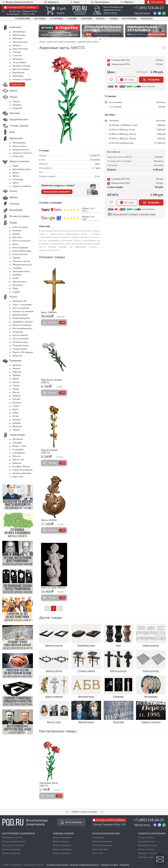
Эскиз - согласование (22, 305)
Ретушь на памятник (22, 325)
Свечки (16, 406)
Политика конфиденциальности (84, 865)
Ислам (15, 416)
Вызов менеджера (71, 822)
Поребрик (17, 275)
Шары (15, 288)
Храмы (16, 389)
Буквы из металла (21, 150)
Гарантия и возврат (109, 865)
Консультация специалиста (57, 192)
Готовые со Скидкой (22, 79)
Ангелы (16, 382)
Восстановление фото (22, 328)
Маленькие (18, 59)
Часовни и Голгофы (21, 66)
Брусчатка (17, 237)
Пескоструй (18, 156)
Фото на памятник (21, 308)
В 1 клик (127, 80)
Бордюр (16, 234)
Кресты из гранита (21, 69)
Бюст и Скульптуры (22, 241)
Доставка (40, 19)
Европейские (18, 73)
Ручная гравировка (21, 318)
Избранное (127, 2)
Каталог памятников (12, 849)
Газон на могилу (20, 254)
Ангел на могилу (20, 227)
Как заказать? (98, 838)
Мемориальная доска (22, 265)
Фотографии (129, 19)
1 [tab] (96, 39)
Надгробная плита (146, 842)
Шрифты (17, 375)
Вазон (15, 244)
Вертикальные (19, 35)
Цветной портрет (20, 315)
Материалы (18, 439)
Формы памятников (62, 853)
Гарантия (86, 19)
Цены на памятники (62, 838)
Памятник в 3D (19, 301)
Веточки (16, 399)
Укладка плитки (20, 349)
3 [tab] (100, 39)
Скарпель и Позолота (22, 153)
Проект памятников (62, 845)
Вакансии (17, 463)
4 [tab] (102, 39)
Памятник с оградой (147, 853)
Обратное (17, 372)
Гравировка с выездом (23, 322)
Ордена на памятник (22, 186)
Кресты (16, 392)
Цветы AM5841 (49, 520)
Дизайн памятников (11, 853)
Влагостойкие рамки (22, 251)
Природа (17, 396)
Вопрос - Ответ (20, 446)
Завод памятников (100, 849)
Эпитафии (17, 443)
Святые (16, 386)
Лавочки (16, 258)
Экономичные (19, 32)
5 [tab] (105, 39)
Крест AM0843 (49, 312)
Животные (17, 426)
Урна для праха (20, 282)
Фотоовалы (18, 285)
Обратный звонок (142, 13)
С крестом (17, 55)
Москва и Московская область (18, 2)
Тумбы (16, 278)
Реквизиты (125, 865)
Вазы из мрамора (20, 248)
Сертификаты (19, 453)
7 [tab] (109, 39)
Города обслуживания (23, 470)
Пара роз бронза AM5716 (49, 451)
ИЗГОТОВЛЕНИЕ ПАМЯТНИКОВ (19, 834)
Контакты (147, 19)
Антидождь (18, 332)
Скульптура (18, 179)
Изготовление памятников (25, 822)
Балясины (17, 231)
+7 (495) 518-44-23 (148, 8)
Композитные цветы (22, 169)
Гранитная (17, 108)
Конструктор (155, 2)
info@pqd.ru (51, 2)
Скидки (113, 19)
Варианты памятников (102, 842)
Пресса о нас (18, 460)
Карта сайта (18, 477)
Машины (17, 423)
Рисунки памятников (22, 473)
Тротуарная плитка (21, 271)
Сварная (16, 101)
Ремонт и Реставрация (23, 352)
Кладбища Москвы (21, 466)
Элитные (17, 52)
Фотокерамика (19, 143)
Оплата (100, 19)
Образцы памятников (102, 845)
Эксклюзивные (19, 62)
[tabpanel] (60, 31)
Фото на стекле (19, 146)
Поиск (75, 2)
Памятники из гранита (13, 838)
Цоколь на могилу (146, 849)
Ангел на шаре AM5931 (53, 588)
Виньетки (17, 403)
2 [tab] (98, 39)
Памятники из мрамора (13, 845)
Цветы (15, 183)
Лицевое (16, 369)
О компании (23, 19)
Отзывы (72, 19)
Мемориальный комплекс (14, 842)
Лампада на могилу (21, 261)
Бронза (16, 173)
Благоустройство (20, 335)
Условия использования (57, 865)
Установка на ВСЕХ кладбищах (20, 7)
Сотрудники (18, 449)
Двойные (17, 45)
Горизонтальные (20, 42)
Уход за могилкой (21, 339)
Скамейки (17, 268)
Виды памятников (61, 842)
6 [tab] (107, 39)
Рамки (15, 413)
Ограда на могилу (146, 838)
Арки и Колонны (20, 49)
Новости (16, 456)
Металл (16, 176)
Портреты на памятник (23, 311)
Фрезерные (18, 38)
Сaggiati (16, 292)
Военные (17, 420)
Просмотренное (100, 2)
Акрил (15, 166)
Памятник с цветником (148, 857)
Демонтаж (17, 356)
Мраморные (18, 76)
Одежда (16, 430)
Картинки (17, 365)
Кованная (17, 105)
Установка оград (20, 342)
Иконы (16, 379)
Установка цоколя (21, 345)
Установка (57, 19)
